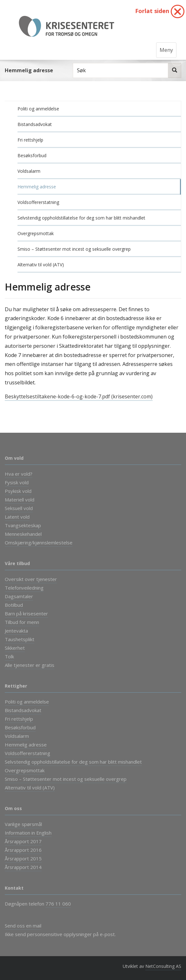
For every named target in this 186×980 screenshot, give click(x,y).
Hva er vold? (19, 474)
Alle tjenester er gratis (30, 665)
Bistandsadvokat (35, 124)
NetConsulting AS (163, 966)
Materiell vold (20, 500)
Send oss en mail (23, 926)
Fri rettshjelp (30, 140)
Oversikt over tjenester (31, 579)
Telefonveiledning (24, 588)
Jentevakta (16, 631)
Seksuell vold (19, 508)
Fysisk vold (17, 482)
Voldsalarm (29, 171)
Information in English (28, 833)
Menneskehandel (23, 534)
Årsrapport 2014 (23, 867)
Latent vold (17, 517)
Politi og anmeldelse (38, 109)
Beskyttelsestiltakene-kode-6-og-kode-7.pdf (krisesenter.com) (79, 396)
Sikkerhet (15, 648)
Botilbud (14, 605)
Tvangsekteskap (23, 525)
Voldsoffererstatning (38, 202)
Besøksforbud (32, 155)
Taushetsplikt (20, 639)
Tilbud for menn (22, 622)
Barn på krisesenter (26, 613)
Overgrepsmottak (36, 233)
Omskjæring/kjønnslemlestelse (39, 542)
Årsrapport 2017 (23, 841)
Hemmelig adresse (37, 187)
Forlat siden (160, 11)
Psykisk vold (18, 491)
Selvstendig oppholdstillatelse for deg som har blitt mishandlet (81, 218)
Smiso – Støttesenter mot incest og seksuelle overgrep (74, 249)
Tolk (9, 656)
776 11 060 (58, 904)
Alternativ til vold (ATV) (41, 265)
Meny (166, 50)
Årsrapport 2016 (23, 850)
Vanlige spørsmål (23, 824)
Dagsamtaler (19, 596)
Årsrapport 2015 (23, 858)
